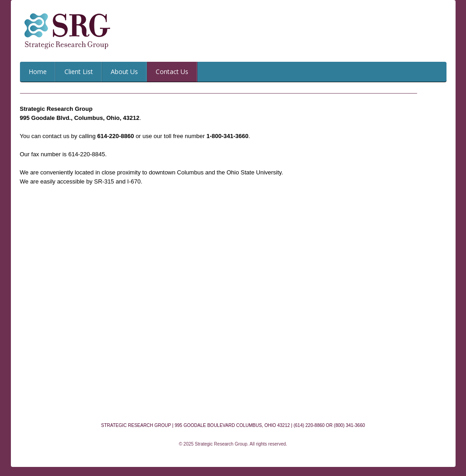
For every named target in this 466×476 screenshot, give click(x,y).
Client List (79, 72)
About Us (124, 72)
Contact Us (172, 72)
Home (38, 72)
